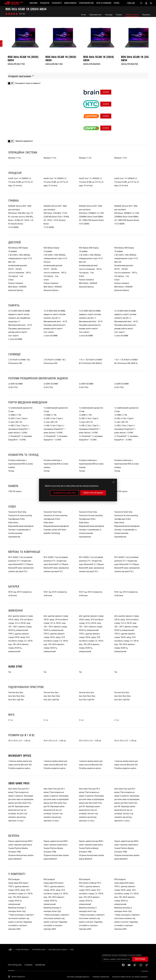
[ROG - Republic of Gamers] (13, 3)
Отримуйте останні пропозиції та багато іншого (122, 955)
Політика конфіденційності (78, 977)
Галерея (119, 15)
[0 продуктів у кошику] (151, 3)
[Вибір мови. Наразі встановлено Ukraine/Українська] (16, 977)
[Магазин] (34, 3)
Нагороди (109, 15)
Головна (28, 965)
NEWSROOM (40, 965)
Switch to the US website (93, 493)
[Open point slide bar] (1, 43)
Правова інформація (101, 977)
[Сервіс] (117, 3)
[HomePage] (10, 950)
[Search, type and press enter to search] (141, 3)
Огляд (83, 15)
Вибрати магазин (132, 15)
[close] (114, 482)
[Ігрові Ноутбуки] (22, 950)
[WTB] (72, 950)
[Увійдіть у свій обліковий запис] (146, 3)
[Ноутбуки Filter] (39, 950)
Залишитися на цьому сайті (64, 493)
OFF (12, 83)
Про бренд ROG (15, 965)
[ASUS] (131, 3)
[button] (45, 3)
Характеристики (95, 15)
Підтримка (146, 15)
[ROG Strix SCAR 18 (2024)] (58, 950)
